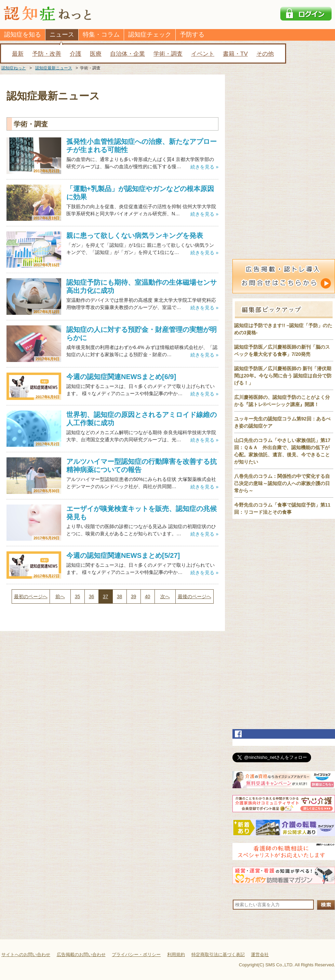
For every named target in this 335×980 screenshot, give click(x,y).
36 (92, 596)
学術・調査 (168, 54)
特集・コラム (101, 35)
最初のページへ (31, 596)
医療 (96, 54)
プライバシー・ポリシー (136, 955)
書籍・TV (235, 54)
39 (134, 596)
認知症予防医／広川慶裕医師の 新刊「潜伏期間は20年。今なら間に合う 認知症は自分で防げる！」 (283, 376)
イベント (203, 54)
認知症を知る (23, 35)
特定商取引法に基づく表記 (218, 955)
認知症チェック (150, 35)
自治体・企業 (128, 54)
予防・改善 (47, 54)
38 (120, 596)
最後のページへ (195, 596)
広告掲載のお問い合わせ (81, 955)
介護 (76, 54)
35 (78, 596)
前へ (60, 596)
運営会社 (260, 955)
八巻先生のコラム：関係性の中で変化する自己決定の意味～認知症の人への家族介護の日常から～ (282, 483)
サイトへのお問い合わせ (26, 955)
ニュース (62, 35)
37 (106, 596)
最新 (18, 54)
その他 (265, 54)
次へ (165, 596)
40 (148, 596)
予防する (192, 35)
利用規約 (176, 955)
